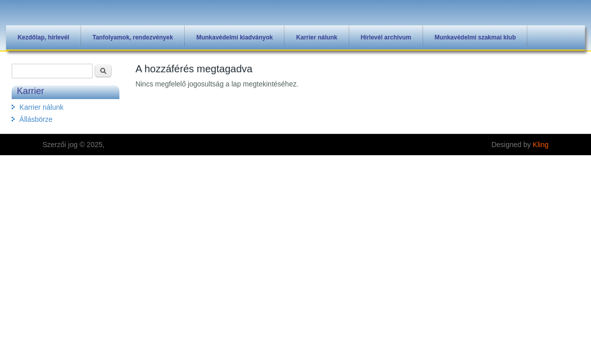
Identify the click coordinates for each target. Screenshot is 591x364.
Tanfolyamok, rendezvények (133, 37)
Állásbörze (36, 119)
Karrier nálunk (316, 37)
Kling (541, 145)
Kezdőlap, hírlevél (44, 37)
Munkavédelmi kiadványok (235, 37)
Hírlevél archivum (386, 37)
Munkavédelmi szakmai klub (475, 37)
